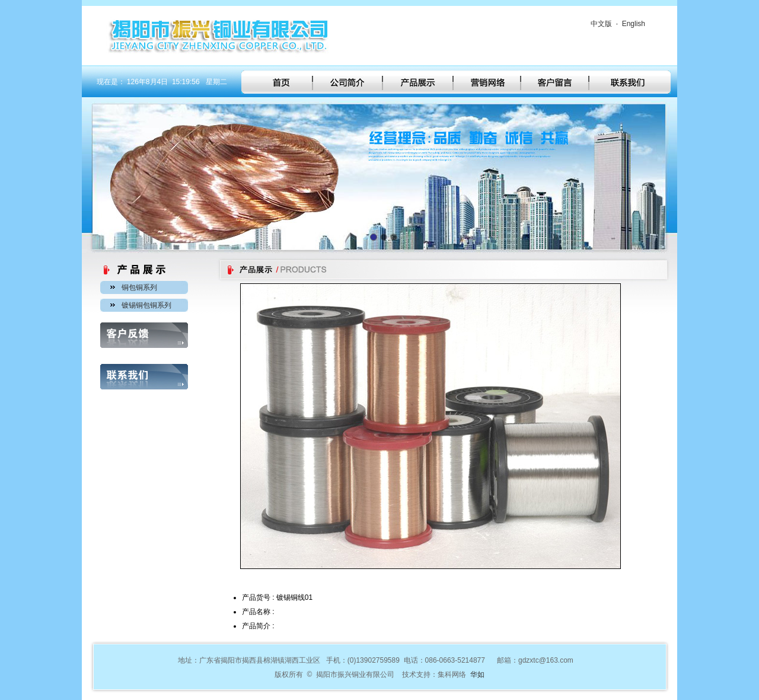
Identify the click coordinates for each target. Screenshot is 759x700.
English (634, 24)
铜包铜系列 (139, 287)
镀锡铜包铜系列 (146, 305)
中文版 (601, 24)
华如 (477, 675)
